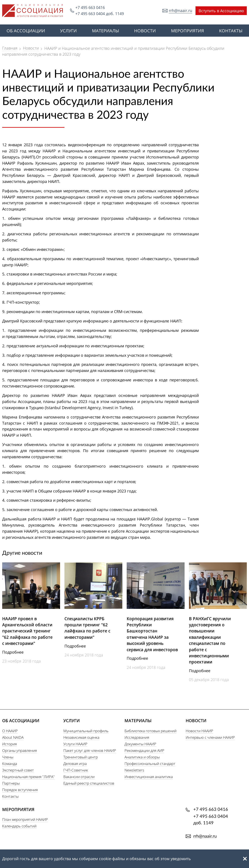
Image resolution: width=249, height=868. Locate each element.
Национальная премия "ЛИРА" (28, 777)
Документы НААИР (140, 744)
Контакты (10, 796)
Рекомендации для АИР (144, 750)
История (10, 744)
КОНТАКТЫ (231, 31)
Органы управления (20, 750)
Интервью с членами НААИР (210, 737)
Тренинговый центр (81, 757)
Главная (10, 48)
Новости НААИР (199, 731)
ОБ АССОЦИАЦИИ (26, 31)
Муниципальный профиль (86, 731)
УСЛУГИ (68, 31)
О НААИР (10, 731)
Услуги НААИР (75, 744)
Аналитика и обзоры (142, 757)
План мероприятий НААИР (25, 819)
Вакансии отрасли (79, 777)
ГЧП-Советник (76, 770)
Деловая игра (75, 764)
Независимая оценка (81, 737)
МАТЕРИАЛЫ (105, 31)
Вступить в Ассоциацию (221, 11)
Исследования (137, 737)
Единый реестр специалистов (89, 783)
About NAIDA (13, 737)
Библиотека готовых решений (150, 731)
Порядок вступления (20, 790)
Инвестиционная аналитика (149, 777)
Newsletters (134, 770)
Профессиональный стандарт (150, 764)
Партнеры (11, 783)
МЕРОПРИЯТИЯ (188, 31)
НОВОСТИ (145, 31)
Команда (10, 764)
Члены (8, 757)
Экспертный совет (18, 770)
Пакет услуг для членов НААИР (90, 750)
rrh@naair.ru (181, 10)
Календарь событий (19, 826)
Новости (31, 48)
